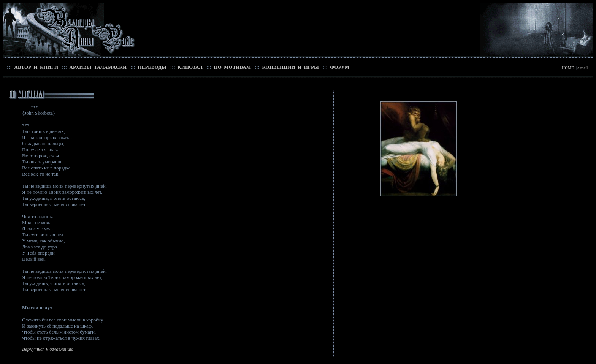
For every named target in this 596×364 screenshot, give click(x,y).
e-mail (583, 68)
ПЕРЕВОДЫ (151, 67)
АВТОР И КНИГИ (36, 67)
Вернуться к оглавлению (48, 349)
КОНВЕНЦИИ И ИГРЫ (290, 67)
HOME (568, 68)
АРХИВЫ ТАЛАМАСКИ (97, 67)
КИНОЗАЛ (189, 67)
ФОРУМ (339, 67)
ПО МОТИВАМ (232, 67)
